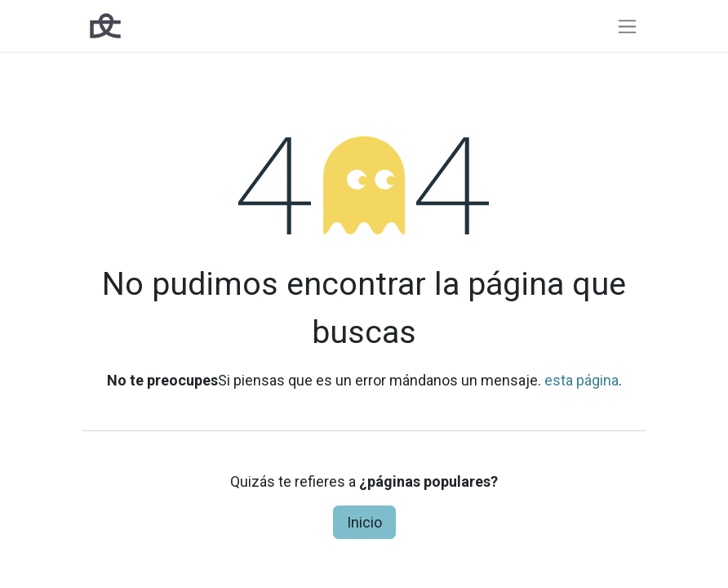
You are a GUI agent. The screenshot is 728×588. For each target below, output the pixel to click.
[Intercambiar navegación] (627, 26)
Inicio (364, 522)
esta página (582, 380)
